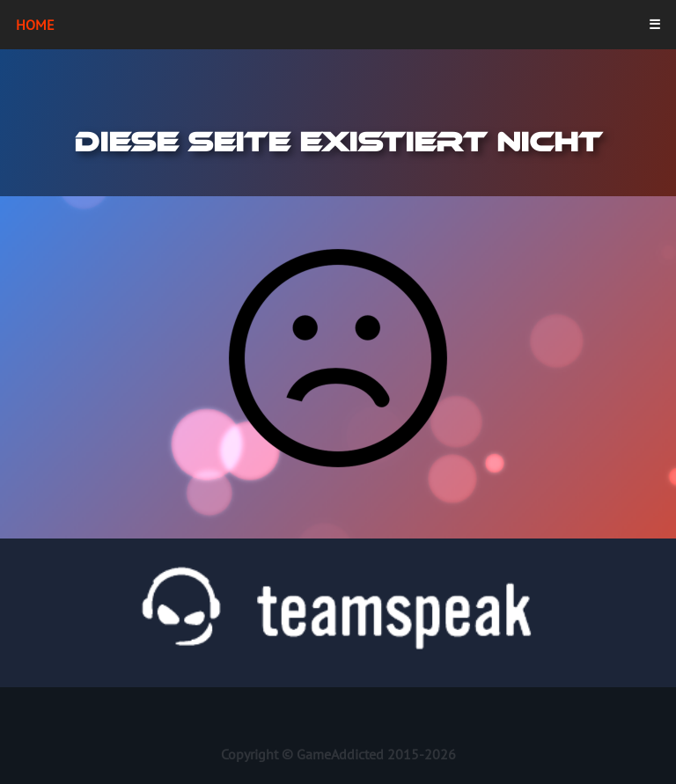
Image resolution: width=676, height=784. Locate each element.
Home (35, 25)
